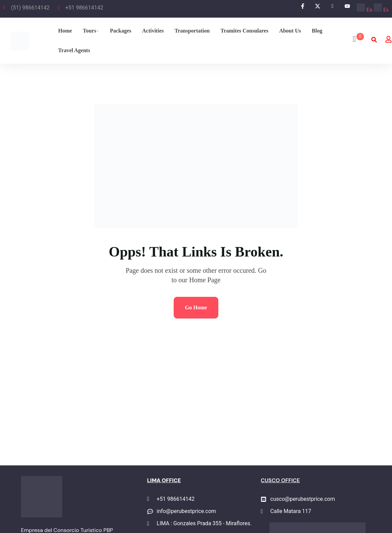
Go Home (196, 307)
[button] (374, 40)
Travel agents (74, 50)
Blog (317, 31)
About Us (290, 31)
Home (65, 31)
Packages (121, 31)
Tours (90, 31)
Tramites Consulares (244, 31)
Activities (153, 31)
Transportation (192, 31)
